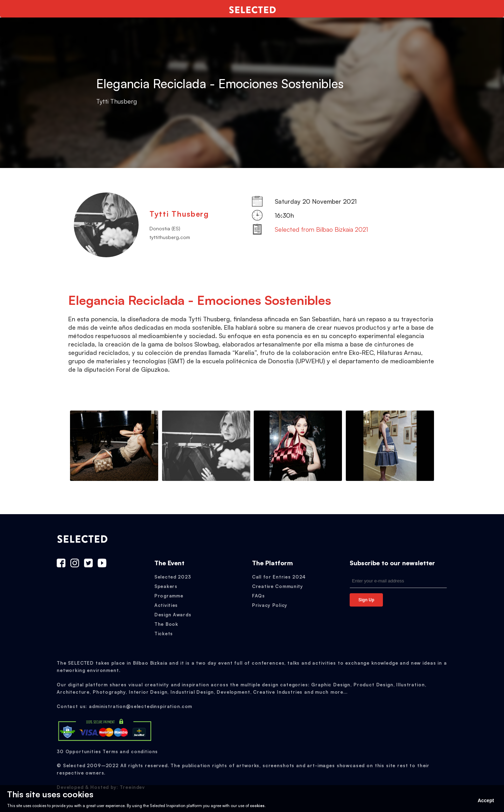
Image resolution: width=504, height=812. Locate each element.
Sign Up (366, 600)
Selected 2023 (173, 577)
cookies (257, 806)
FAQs (258, 596)
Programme (169, 596)
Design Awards (173, 615)
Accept (486, 800)
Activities (166, 605)
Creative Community (278, 586)
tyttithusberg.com (170, 237)
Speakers (166, 586)
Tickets (164, 633)
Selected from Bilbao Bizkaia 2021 (321, 229)
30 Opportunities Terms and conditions (107, 751)
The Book (166, 624)
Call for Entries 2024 (279, 577)
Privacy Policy (270, 605)
